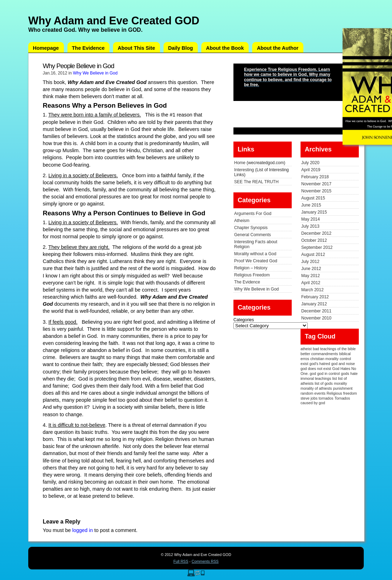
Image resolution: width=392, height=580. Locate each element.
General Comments (253, 235)
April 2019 (311, 170)
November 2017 (316, 184)
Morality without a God (255, 254)
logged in (82, 530)
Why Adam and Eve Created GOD (114, 20)
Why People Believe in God (78, 66)
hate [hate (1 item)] (354, 373)
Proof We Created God (256, 261)
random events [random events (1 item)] (313, 393)
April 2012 (311, 283)
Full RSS (181, 561)
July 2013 (310, 226)
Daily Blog (180, 48)
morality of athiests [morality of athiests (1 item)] (316, 388)
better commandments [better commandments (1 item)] (319, 354)
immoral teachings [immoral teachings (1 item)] (316, 378)
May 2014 (311, 219)
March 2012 (312, 290)
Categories (244, 320)
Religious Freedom (252, 275)
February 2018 (315, 177)
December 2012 (316, 233)
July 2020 (310, 163)
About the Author (278, 48)
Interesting (244, 170)
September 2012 (317, 247)
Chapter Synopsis (251, 228)
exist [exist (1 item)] (304, 364)
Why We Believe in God (95, 73)
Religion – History (251, 268)
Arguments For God (253, 214)
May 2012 (311, 276)
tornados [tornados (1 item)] (326, 398)
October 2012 (314, 240)
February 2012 (315, 297)
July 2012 (310, 262)
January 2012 (314, 304)
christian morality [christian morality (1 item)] (325, 359)
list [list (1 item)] (335, 378)
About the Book (225, 48)
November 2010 (316, 318)
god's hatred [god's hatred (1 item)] (320, 364)
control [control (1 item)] (345, 359)
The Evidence (88, 48)
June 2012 (311, 269)
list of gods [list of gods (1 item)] (324, 383)
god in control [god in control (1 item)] (328, 373)
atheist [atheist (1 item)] (306, 349)
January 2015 (314, 212)
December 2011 (316, 311)
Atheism (242, 221)
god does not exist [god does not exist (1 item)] (316, 369)
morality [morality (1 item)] (340, 383)
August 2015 (313, 198)
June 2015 (311, 205)
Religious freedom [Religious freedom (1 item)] (342, 393)
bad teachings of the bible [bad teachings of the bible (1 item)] (334, 349)
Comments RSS (205, 561)
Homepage (46, 48)
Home (240, 163)
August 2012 (313, 255)
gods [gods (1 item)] (345, 373)
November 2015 (316, 191)
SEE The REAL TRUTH (256, 182)
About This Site (136, 48)
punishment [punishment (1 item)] (343, 388)
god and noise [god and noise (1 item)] (343, 364)
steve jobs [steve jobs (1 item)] (309, 398)
